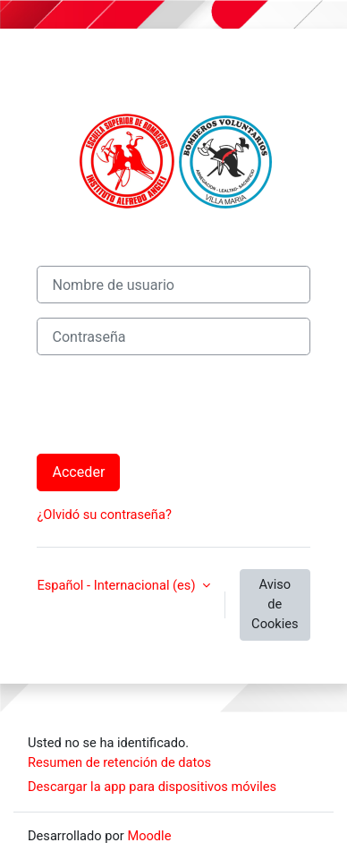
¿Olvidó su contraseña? (104, 515)
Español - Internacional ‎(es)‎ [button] (118, 585)
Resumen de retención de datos (119, 762)
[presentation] (173, 404)
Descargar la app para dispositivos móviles (152, 787)
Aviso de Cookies (275, 604)
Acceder (78, 472)
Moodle (149, 836)
